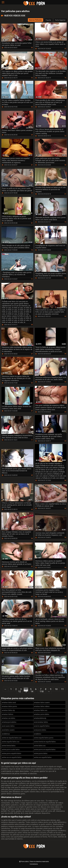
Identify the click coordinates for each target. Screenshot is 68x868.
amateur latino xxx (41, 710)
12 (19, 691)
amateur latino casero (42, 702)
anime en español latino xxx (12, 738)
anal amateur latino (41, 722)
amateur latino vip (8, 710)
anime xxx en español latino (12, 757)
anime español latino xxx (11, 742)
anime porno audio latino (11, 750)
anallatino (38, 734)
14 (32, 691)
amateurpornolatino (9, 722)
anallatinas (6, 734)
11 (62, 689)
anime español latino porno (44, 738)
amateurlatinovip (40, 718)
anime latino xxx (40, 746)
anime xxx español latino (43, 757)
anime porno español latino (12, 753)
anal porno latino (40, 730)
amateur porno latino (42, 714)
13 (26, 691)
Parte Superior (60, 20)
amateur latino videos (42, 706)
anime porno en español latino (45, 750)
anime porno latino (41, 753)
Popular (48, 20)
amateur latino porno (9, 706)
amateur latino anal (9, 702)
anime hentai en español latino (45, 742)
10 (56, 689)
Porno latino (25, 862)
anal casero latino (8, 726)
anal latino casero (8, 730)
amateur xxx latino (8, 718)
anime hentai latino (9, 746)
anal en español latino (42, 726)
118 (42, 691)
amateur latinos (7, 714)
